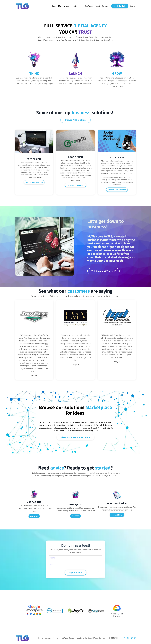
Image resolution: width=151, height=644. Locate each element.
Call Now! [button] (34, 516)
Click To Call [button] (120, 6)
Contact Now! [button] (117, 515)
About (97, 6)
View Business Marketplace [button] (75, 437)
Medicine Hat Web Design (64, 638)
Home (54, 6)
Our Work (89, 6)
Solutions (77, 6)
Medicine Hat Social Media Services (91, 638)
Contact (105, 6)
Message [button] (75, 516)
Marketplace (63, 6)
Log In (133, 6)
